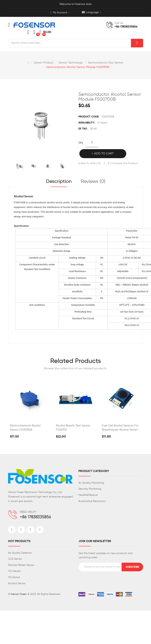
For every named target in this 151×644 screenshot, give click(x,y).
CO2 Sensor (15, 559)
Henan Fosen (19, 594)
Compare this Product (124, 163)
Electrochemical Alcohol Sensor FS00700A (25, 428)
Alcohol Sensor (17, 583)
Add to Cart (104, 154)
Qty (81, 143)
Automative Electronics (92, 501)
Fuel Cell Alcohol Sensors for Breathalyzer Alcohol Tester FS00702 (120, 428)
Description (59, 182)
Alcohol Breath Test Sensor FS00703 (73, 428)
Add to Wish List (91, 163)
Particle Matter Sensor (21, 565)
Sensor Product (44, 63)
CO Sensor (14, 571)
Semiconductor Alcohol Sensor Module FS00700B (78, 67)
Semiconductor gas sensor (106, 63)
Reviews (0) (93, 182)
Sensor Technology (71, 63)
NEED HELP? (28, 512)
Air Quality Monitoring (91, 483)
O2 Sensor (14, 577)
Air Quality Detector (20, 553)
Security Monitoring (90, 489)
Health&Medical (88, 495)
